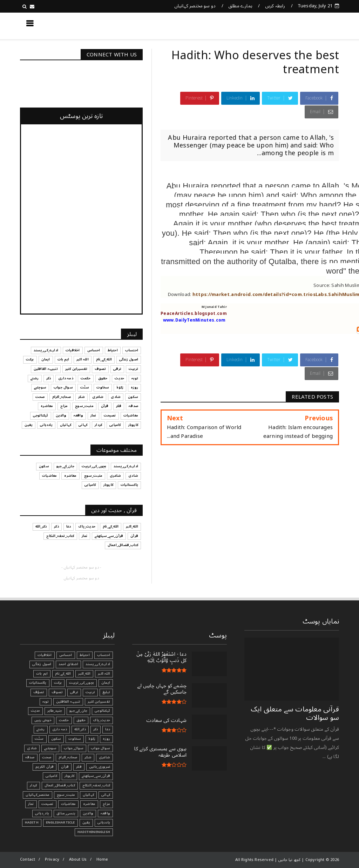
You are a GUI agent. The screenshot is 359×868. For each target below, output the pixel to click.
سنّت (39, 739)
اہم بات (42, 674)
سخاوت (75, 739)
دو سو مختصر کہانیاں (195, 6)
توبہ (46, 702)
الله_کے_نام (63, 674)
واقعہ (105, 813)
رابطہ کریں (275, 6)
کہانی (106, 795)
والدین (88, 813)
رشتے (41, 729)
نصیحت (48, 804)
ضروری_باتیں (100, 767)
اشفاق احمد (68, 664)
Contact (28, 859)
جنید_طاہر (55, 711)
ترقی (74, 692)
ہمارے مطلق (240, 6)
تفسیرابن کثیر (99, 702)
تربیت (90, 692)
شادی (32, 748)
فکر (79, 767)
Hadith (32, 822)
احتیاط (85, 655)
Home (102, 859)
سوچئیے (50, 748)
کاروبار (69, 776)
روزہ (106, 739)
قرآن (65, 767)
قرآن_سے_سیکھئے (96, 776)
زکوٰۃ (92, 739)
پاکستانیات (38, 683)
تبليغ (106, 692)
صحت (47, 757)
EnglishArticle (60, 822)
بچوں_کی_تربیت (82, 683)
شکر (88, 757)
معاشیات (68, 804)
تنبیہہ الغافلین (68, 702)
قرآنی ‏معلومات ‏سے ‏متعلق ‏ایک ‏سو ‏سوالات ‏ (295, 714)
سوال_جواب (74, 748)
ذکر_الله (80, 729)
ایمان (106, 683)
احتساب (104, 655)
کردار (33, 785)
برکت (58, 683)
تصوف (57, 692)
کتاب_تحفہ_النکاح (96, 785)
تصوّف (39, 692)
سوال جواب (100, 748)
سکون (56, 739)
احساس (66, 655)
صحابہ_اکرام (68, 757)
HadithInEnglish (94, 832)
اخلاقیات (45, 655)
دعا (108, 729)
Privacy (52, 859)
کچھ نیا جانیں (311, 26)
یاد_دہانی (42, 813)
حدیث (36, 711)
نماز (31, 804)
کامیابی (51, 776)
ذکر (96, 729)
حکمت (64, 720)
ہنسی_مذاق (66, 813)
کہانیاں (88, 795)
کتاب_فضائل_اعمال (60, 785)
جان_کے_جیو (78, 711)
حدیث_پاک (101, 720)
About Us (78, 859)
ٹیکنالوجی (102, 711)
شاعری (104, 757)
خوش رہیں (43, 720)
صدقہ (30, 757)
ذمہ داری (60, 729)
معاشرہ (89, 804)
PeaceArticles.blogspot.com (194, 314)
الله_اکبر (84, 674)
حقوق (81, 720)
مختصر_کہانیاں (38, 795)
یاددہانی (104, 822)
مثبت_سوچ (66, 795)
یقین (86, 822)
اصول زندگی (42, 664)
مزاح (106, 804)
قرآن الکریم (45, 767)
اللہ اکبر (104, 674)
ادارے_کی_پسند (98, 664)
